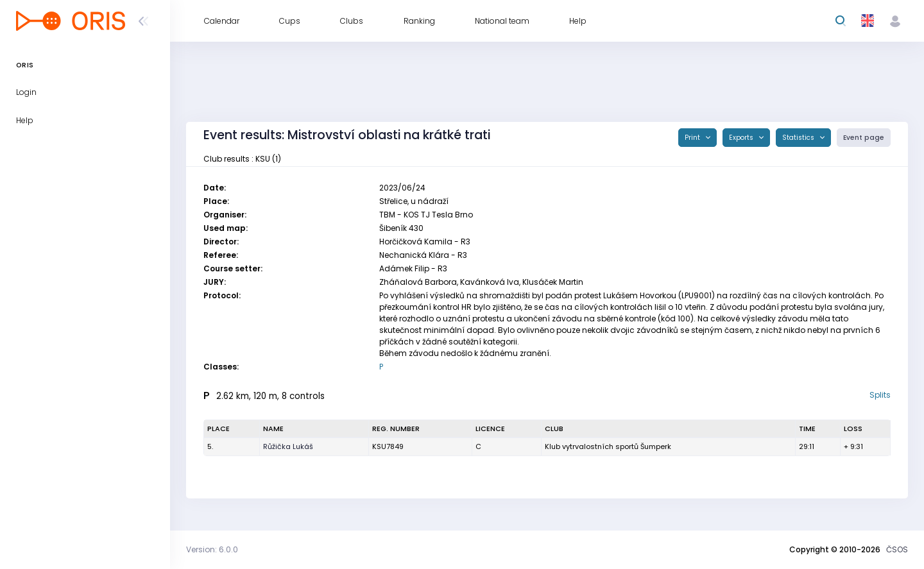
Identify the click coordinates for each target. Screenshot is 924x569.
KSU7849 (388, 446)
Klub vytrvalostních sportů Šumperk (608, 446)
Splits (880, 395)
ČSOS (897, 549)
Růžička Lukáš (288, 446)
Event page (864, 138)
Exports (742, 138)
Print (693, 138)
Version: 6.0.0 (212, 549)
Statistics (799, 138)
